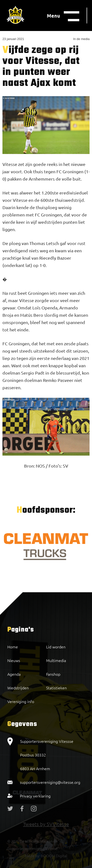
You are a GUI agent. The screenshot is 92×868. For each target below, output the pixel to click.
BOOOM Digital (54, 856)
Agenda (14, 674)
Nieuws (14, 660)
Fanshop (53, 674)
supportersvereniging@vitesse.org (50, 782)
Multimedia (56, 660)
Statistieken (56, 688)
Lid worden (56, 647)
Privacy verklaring (35, 796)
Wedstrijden (18, 688)
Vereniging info (21, 701)
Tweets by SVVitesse (46, 824)
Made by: (33, 856)
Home (13, 647)
